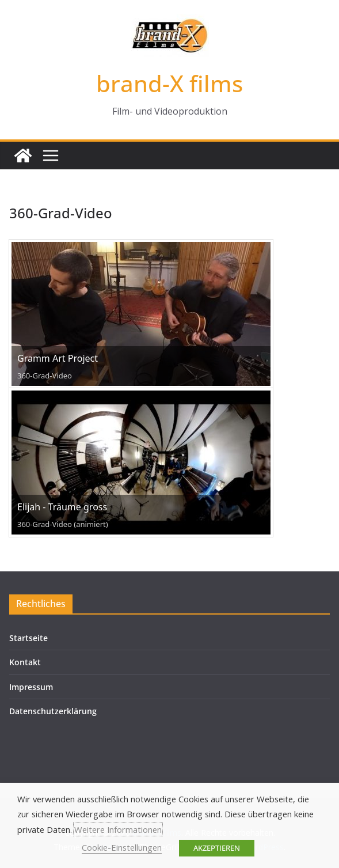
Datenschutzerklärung (53, 711)
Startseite (28, 638)
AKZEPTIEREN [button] (217, 848)
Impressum (31, 687)
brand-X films (169, 83)
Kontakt (25, 662)
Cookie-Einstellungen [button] (122, 847)
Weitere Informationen (118, 829)
